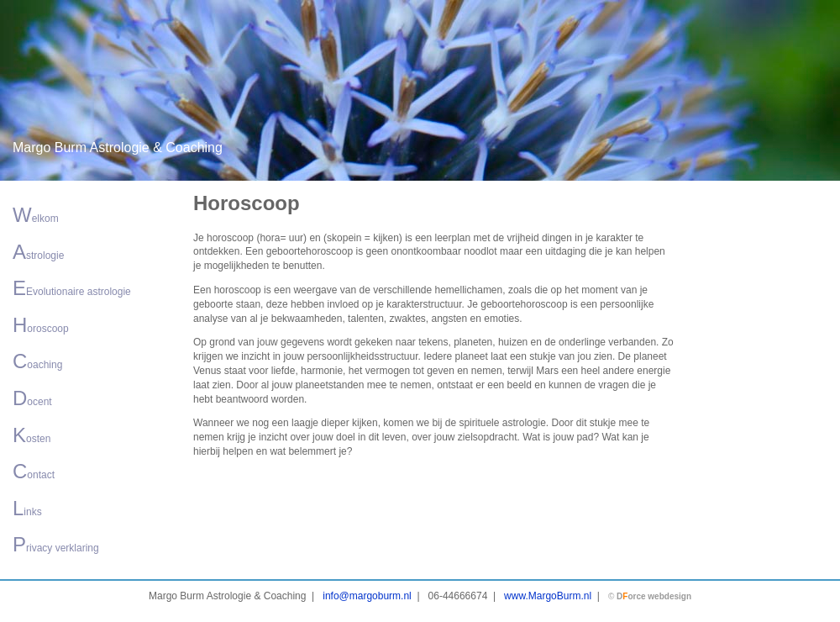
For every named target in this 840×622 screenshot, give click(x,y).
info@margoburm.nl (367, 596)
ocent (32, 398)
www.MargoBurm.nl (548, 596)
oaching (37, 361)
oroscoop (41, 325)
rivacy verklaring (56, 544)
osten (31, 435)
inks (27, 508)
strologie (38, 252)
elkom (36, 215)
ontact (34, 471)
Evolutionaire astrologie (72, 288)
